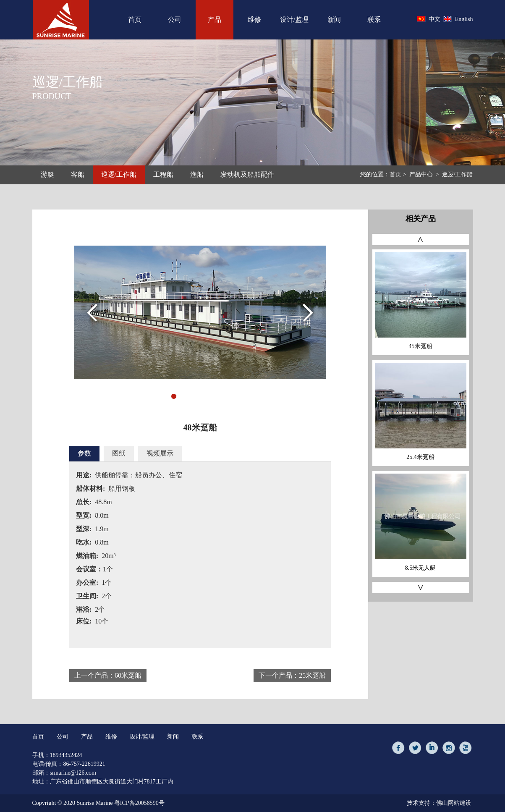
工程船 (163, 174)
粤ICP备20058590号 (139, 803)
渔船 (197, 174)
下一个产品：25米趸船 (292, 675)
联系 (374, 20)
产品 (215, 20)
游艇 (47, 174)
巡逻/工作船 (119, 175)
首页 (135, 20)
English (458, 19)
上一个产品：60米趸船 (108, 675)
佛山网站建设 (454, 803)
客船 (78, 174)
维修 (254, 20)
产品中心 (421, 174)
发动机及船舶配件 (247, 174)
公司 (175, 20)
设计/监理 (294, 20)
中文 (429, 19)
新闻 (334, 20)
